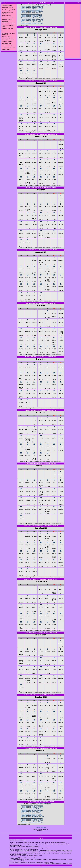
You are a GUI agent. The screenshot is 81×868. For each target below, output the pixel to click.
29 (21, 70)
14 (61, 44)
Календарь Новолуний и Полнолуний (8, 34)
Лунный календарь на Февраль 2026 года (32, 9)
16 (28, 53)
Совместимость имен (8, 29)
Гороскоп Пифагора (7, 19)
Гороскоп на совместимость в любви (8, 22)
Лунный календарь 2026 (8, 10)
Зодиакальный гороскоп (8, 39)
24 (34, 61)
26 (47, 61)
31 (34, 70)
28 (61, 61)
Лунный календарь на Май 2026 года (31, 13)
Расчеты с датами (7, 37)
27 (54, 61)
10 (34, 44)
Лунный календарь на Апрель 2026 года (32, 11)
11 (41, 44)
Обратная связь (6, 49)
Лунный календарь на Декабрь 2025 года (32, 6)
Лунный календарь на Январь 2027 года (32, 23)
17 (34, 53)
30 (28, 70)
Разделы (4, 3)
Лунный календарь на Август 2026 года (32, 17)
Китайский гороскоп (7, 41)
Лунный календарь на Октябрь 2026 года (32, 19)
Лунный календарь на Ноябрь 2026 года (32, 20)
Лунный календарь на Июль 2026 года (31, 15)
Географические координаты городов (7, 44)
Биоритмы (5, 31)
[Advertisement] (73, 32)
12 (47, 44)
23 (28, 61)
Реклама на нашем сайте (9, 47)
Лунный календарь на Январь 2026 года (32, 7)
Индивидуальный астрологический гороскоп (9, 16)
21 (61, 53)
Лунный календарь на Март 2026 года (31, 10)
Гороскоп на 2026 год (8, 8)
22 (21, 61)
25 (41, 61)
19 (47, 53)
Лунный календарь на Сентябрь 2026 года (32, 18)
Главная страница (41, 827)
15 (21, 53)
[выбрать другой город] (45, 5)
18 (41, 53)
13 (54, 44)
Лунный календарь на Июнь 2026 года (31, 14)
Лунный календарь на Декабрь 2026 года (32, 22)
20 (54, 53)
